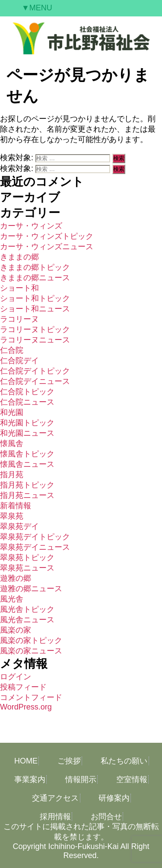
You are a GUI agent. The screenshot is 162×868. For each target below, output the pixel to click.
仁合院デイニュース (35, 381)
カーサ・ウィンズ (31, 226)
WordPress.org (26, 707)
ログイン (16, 677)
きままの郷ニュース (35, 278)
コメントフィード (31, 697)
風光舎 (12, 599)
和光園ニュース (27, 433)
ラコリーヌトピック (35, 329)
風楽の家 (16, 630)
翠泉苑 (12, 516)
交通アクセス (55, 798)
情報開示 (81, 779)
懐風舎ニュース (27, 464)
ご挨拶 (69, 761)
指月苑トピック (27, 485)
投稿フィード (23, 687)
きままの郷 (19, 257)
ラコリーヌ (19, 319)
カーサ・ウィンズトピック (47, 236)
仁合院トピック (27, 392)
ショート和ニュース (35, 309)
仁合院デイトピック (35, 371)
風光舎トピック (27, 609)
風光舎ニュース (27, 620)
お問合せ (106, 817)
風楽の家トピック (31, 640)
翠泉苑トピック (27, 558)
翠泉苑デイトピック (35, 537)
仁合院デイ (19, 361)
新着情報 (16, 506)
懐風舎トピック (27, 454)
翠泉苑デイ (19, 526)
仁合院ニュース (27, 402)
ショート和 (19, 288)
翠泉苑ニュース (27, 568)
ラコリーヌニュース (35, 340)
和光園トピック (27, 423)
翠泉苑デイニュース (35, 547)
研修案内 (114, 798)
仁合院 (12, 350)
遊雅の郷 (16, 578)
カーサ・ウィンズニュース (47, 247)
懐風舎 (12, 444)
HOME (26, 761)
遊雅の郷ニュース (31, 589)
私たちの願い (124, 761)
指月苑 (12, 475)
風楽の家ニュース (31, 651)
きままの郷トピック (35, 267)
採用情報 (55, 817)
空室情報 (132, 779)
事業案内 (30, 779)
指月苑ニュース (27, 495)
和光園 (12, 412)
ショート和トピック (35, 298)
